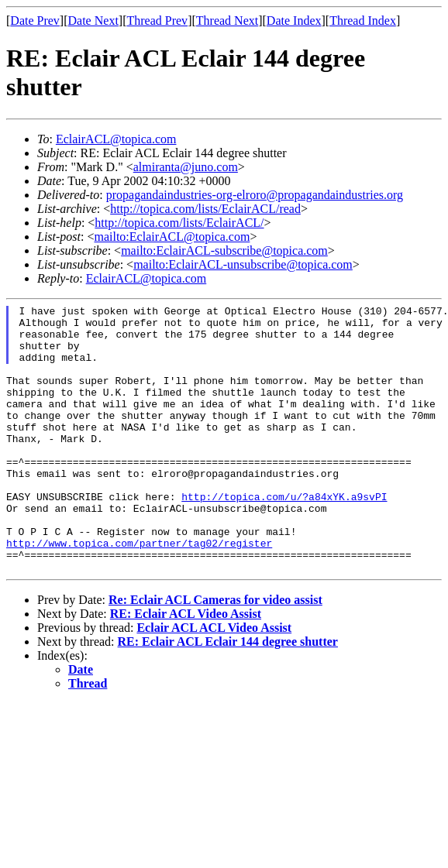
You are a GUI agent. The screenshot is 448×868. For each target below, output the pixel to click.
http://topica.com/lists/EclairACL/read (205, 209)
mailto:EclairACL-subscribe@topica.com (224, 250)
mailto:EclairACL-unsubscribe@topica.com (243, 264)
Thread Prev (157, 21)
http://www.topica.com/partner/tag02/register (139, 592)
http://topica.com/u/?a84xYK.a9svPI (284, 536)
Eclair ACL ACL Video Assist (214, 681)
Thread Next (227, 21)
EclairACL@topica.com (116, 139)
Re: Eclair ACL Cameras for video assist (215, 653)
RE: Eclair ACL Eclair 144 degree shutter (228, 695)
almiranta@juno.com (186, 167)
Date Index (294, 21)
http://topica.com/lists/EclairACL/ (179, 223)
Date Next (93, 21)
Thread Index (363, 21)
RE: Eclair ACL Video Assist (186, 667)
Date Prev (35, 21)
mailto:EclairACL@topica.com (172, 237)
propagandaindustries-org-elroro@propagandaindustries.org (255, 195)
